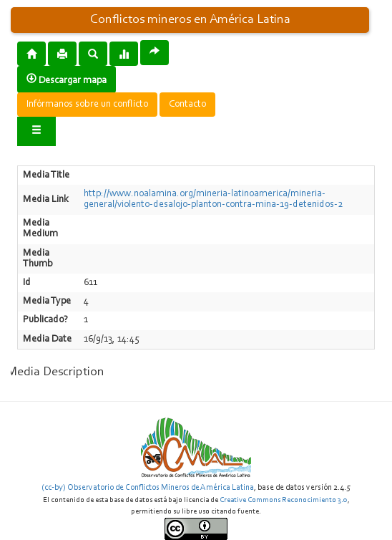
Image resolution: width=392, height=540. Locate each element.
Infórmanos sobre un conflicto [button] (87, 105)
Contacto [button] (187, 105)
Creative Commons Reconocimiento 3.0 (284, 500)
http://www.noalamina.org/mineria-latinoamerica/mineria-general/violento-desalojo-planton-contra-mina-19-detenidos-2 (213, 199)
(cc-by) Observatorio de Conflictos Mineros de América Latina (148, 488)
